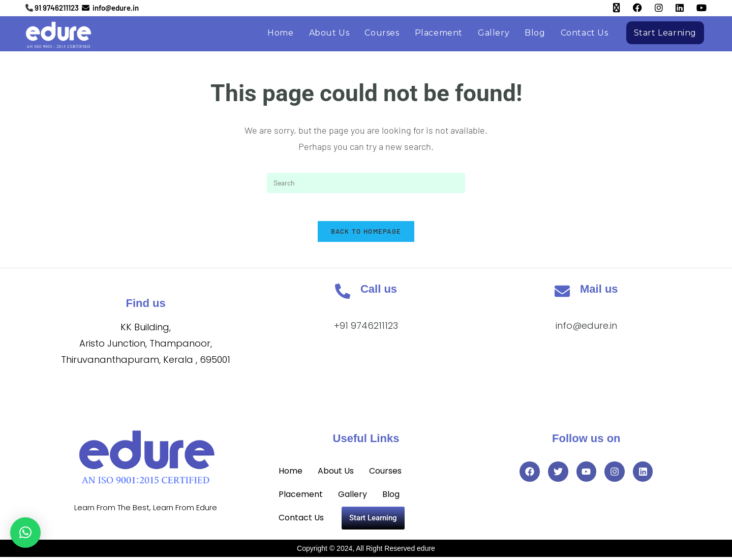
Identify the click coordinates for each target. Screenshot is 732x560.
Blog (391, 497)
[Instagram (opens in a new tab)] (652, 8)
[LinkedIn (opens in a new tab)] (673, 8)
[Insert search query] (366, 183)
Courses (385, 474)
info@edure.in (586, 329)
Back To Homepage (366, 234)
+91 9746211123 (366, 329)
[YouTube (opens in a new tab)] (695, 8)
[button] (25, 533)
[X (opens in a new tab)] (610, 8)
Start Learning (373, 521)
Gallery (353, 497)
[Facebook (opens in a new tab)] (631, 8)
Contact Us (301, 521)
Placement (301, 497)
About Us (336, 474)
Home (291, 474)
